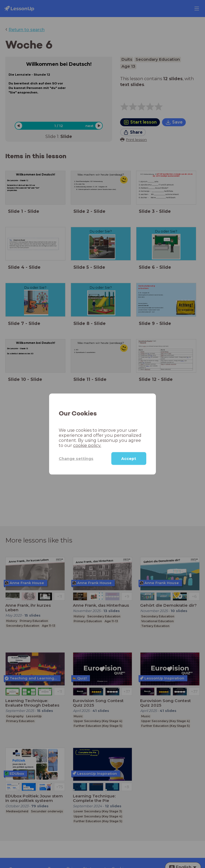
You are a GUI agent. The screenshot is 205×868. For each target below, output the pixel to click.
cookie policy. (87, 445)
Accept (129, 459)
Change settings (76, 458)
